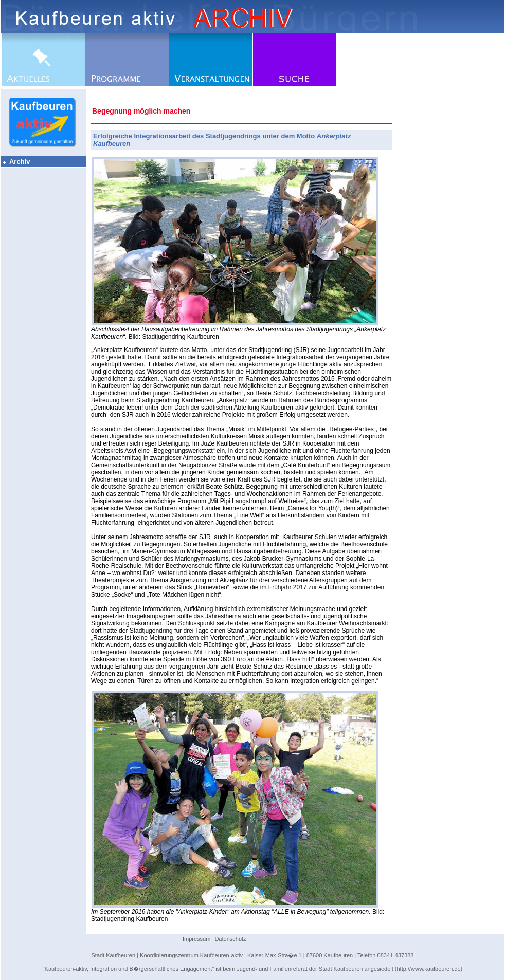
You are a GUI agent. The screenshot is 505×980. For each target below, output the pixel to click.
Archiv (16, 162)
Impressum (196, 939)
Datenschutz (230, 939)
